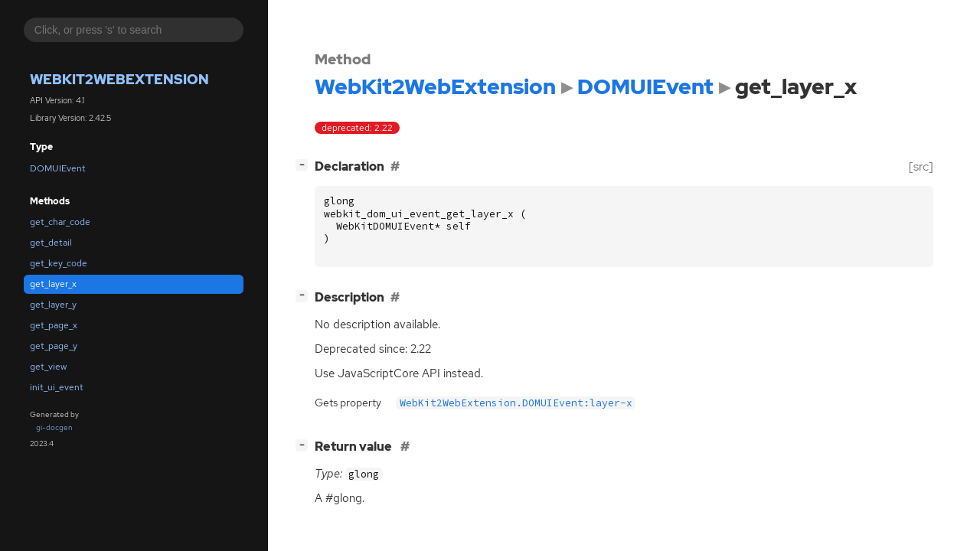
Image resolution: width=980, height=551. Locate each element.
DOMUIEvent (58, 168)
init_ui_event (57, 387)
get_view (48, 367)
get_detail (51, 243)
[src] (921, 166)
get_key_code (59, 263)
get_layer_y (53, 305)
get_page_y (54, 346)
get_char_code (60, 222)
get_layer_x (53, 284)
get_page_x (54, 325)
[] (305, 165)
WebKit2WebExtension (119, 79)
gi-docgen (54, 427)
